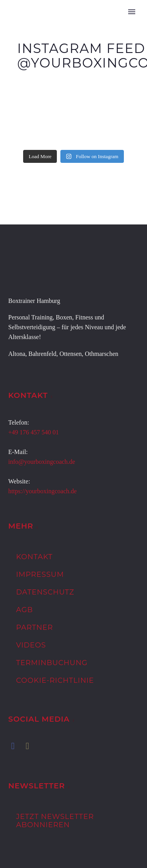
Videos (31, 645)
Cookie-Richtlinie (55, 680)
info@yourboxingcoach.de (42, 462)
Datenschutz (45, 592)
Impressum (40, 574)
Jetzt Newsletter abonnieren (55, 821)
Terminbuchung (52, 663)
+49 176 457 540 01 (34, 432)
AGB (24, 610)
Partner (34, 627)
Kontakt (34, 557)
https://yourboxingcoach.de (43, 491)
